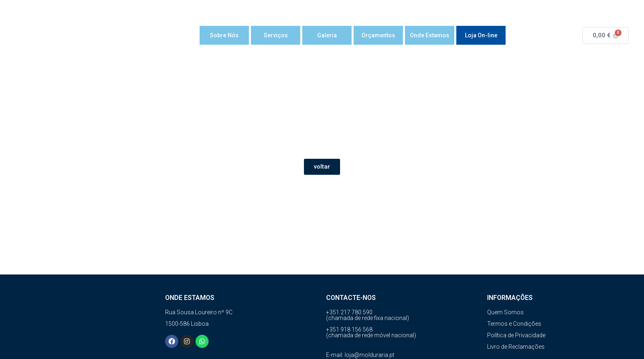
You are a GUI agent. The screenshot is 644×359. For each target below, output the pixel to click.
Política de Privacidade (516, 335)
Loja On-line (481, 35)
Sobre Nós (224, 35)
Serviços (276, 35)
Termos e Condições (514, 324)
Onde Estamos (430, 35)
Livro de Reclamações (516, 347)
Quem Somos (505, 312)
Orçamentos (378, 35)
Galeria (327, 35)
